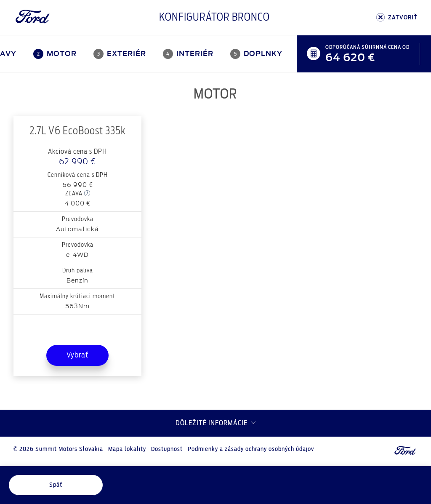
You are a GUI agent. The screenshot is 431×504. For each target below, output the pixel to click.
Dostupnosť (167, 449)
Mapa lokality (127, 449)
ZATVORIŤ (397, 17)
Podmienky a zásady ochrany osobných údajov (251, 449)
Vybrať (77, 355)
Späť (56, 485)
